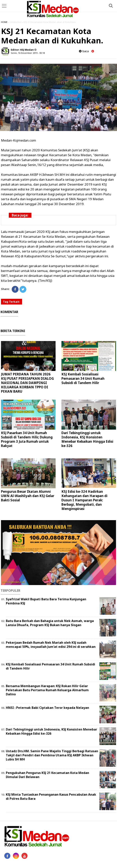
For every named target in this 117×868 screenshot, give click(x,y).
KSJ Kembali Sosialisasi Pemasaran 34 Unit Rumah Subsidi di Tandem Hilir (83, 378)
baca (84, 51)
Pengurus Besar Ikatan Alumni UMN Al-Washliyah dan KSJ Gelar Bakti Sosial (28, 496)
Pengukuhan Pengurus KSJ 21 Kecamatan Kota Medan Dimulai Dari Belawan (47, 775)
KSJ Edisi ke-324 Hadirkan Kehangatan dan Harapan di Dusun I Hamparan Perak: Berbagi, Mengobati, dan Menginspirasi (84, 500)
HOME (4, 22)
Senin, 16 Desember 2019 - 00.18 (28, 53)
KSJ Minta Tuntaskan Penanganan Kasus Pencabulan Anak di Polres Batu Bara (51, 797)
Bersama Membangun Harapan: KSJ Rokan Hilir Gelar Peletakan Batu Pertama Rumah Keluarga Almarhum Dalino (47, 690)
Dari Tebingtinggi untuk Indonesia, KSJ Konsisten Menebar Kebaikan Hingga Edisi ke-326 (87, 439)
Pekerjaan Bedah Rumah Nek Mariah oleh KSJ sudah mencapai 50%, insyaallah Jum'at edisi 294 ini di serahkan (51, 645)
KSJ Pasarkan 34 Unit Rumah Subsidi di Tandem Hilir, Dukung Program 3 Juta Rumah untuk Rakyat (27, 439)
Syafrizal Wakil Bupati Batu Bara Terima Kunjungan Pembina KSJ (46, 601)
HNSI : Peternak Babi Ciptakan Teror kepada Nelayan (47, 708)
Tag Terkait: (12, 302)
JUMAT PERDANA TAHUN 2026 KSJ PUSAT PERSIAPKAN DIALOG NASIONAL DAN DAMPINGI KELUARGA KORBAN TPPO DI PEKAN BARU (27, 383)
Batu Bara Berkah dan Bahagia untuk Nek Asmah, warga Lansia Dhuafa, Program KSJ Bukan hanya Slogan (50, 623)
